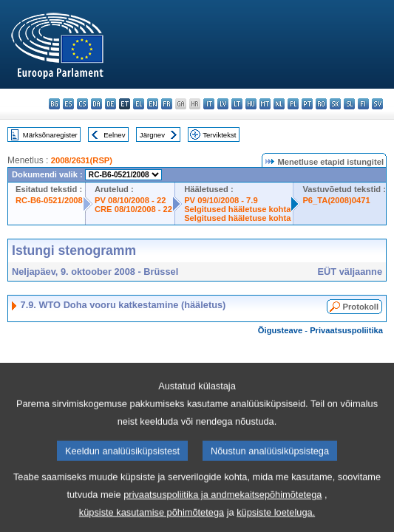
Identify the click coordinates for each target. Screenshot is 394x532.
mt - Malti (265, 104)
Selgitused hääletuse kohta (237, 209)
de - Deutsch (111, 104)
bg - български (54, 104)
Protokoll (361, 307)
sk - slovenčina (335, 104)
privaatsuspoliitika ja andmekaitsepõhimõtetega (223, 510)
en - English (153, 104)
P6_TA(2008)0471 (336, 200)
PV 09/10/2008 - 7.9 (221, 200)
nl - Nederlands (279, 104)
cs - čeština (82, 104)
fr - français (167, 104)
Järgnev (152, 135)
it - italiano (209, 104)
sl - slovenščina (349, 104)
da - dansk (96, 104)
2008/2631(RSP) (82, 160)
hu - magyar (251, 104)
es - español (68, 104)
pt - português (307, 104)
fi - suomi (363, 104)
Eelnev (114, 135)
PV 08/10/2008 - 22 (130, 200)
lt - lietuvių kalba (237, 104)
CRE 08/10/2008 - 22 (133, 209)
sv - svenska (377, 104)
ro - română (321, 104)
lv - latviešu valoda (223, 104)
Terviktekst (219, 135)
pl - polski (293, 104)
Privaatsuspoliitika (346, 330)
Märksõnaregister (50, 135)
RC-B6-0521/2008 (49, 200)
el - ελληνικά (139, 104)
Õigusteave (280, 330)
